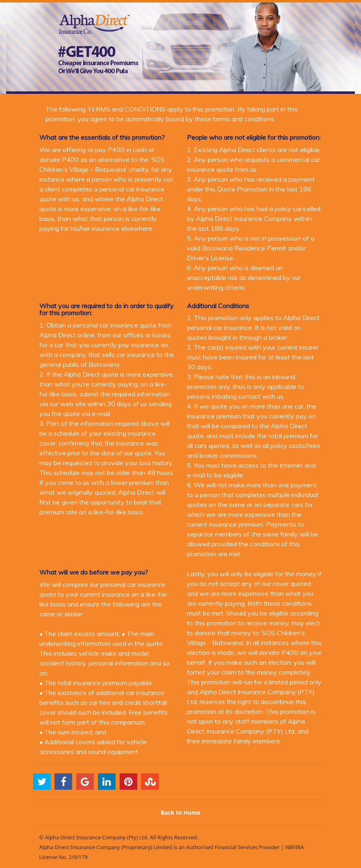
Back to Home (180, 812)
